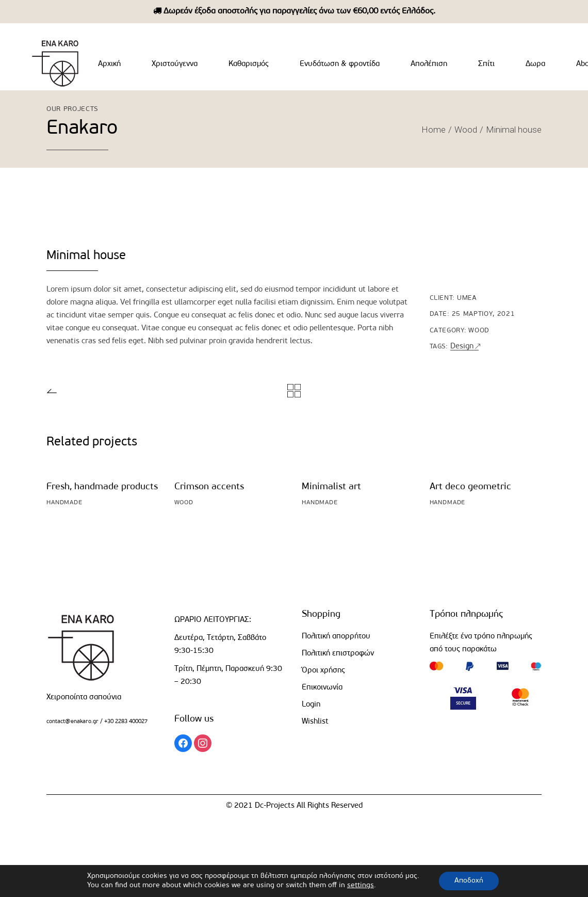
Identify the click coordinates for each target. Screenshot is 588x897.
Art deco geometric (470, 487)
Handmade (64, 503)
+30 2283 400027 (125, 722)
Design (462, 347)
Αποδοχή (469, 881)
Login (311, 705)
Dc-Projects (275, 806)
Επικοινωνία (322, 688)
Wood (479, 331)
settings (361, 885)
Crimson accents (209, 487)
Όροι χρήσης (323, 671)
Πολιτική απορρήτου (336, 637)
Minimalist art (331, 487)
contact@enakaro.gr (72, 722)
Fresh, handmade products (102, 487)
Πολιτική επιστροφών (338, 654)
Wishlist (315, 722)
